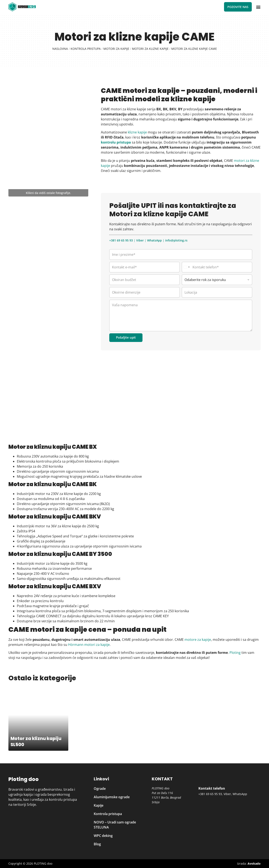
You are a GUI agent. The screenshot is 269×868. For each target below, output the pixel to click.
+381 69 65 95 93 (121, 240)
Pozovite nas (238, 7)
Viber (140, 240)
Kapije (99, 805)
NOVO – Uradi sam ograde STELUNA (115, 825)
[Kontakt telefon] (217, 267)
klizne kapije (137, 132)
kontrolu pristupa (116, 142)
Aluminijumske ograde (112, 797)
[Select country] (186, 267)
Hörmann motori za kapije (88, 645)
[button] (258, 7)
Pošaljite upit (126, 337)
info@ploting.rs (176, 240)
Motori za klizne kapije (150, 49)
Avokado (254, 863)
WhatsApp (154, 240)
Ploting (235, 653)
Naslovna (60, 49)
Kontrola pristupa (86, 49)
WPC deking (103, 836)
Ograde (100, 789)
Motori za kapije (116, 49)
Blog (97, 844)
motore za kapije (198, 640)
